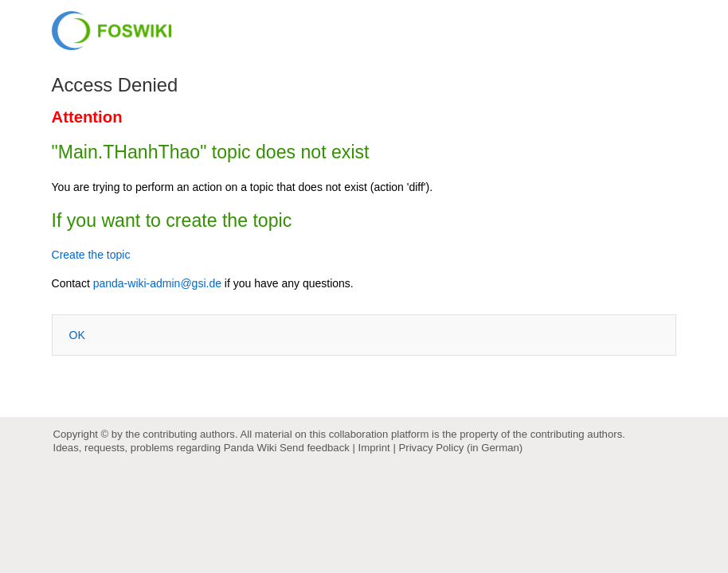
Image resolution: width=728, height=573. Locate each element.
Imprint (374, 448)
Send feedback (315, 448)
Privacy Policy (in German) (460, 448)
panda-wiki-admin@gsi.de (157, 283)
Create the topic (91, 255)
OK (77, 335)
